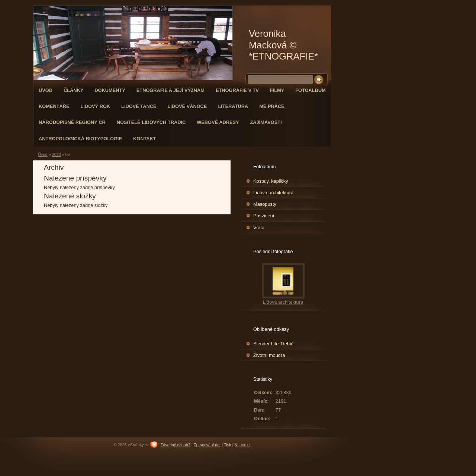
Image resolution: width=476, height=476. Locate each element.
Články (73, 90)
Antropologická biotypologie (80, 139)
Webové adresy (218, 122)
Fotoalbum (311, 90)
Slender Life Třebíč (273, 344)
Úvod (46, 90)
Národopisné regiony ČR (72, 122)
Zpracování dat (207, 445)
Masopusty (265, 204)
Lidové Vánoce (187, 106)
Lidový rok (95, 106)
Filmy (277, 90)
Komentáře (54, 106)
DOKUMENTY (110, 90)
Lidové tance (139, 106)
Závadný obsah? (176, 445)
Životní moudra (269, 355)
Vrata (259, 228)
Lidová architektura (273, 193)
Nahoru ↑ (242, 445)
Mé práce (272, 106)
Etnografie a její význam (171, 90)
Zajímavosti (266, 122)
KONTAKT (145, 139)
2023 (56, 154)
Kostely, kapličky (271, 181)
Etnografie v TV (237, 90)
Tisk (228, 445)
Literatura (233, 106)
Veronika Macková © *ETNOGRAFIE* (283, 45)
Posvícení (264, 216)
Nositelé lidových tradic (151, 122)
